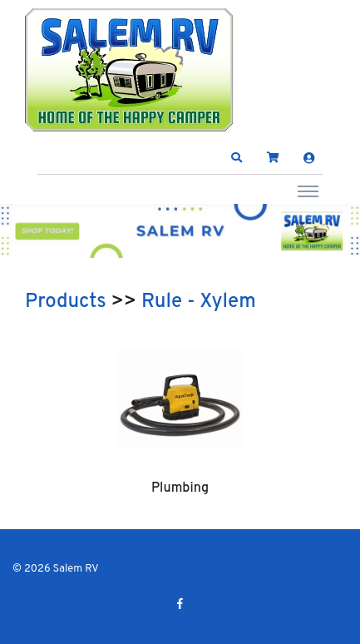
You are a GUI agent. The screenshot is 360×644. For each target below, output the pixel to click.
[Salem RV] (129, 70)
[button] (237, 158)
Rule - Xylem (199, 302)
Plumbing (180, 488)
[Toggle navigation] (308, 191)
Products (66, 302)
